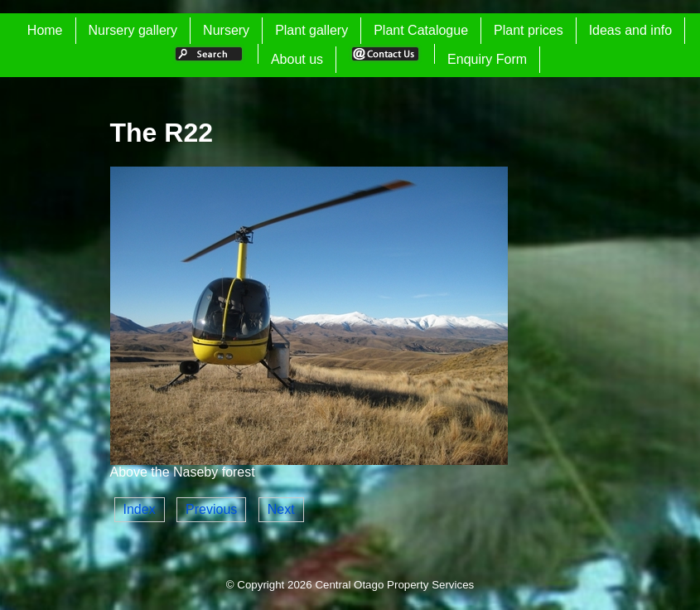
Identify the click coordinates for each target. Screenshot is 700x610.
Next (281, 509)
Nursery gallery (133, 30)
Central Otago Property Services (394, 585)
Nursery (226, 30)
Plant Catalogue (421, 30)
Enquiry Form (487, 59)
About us (297, 59)
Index (140, 509)
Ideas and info (631, 30)
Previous (211, 509)
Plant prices (529, 30)
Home (45, 30)
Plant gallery (311, 30)
